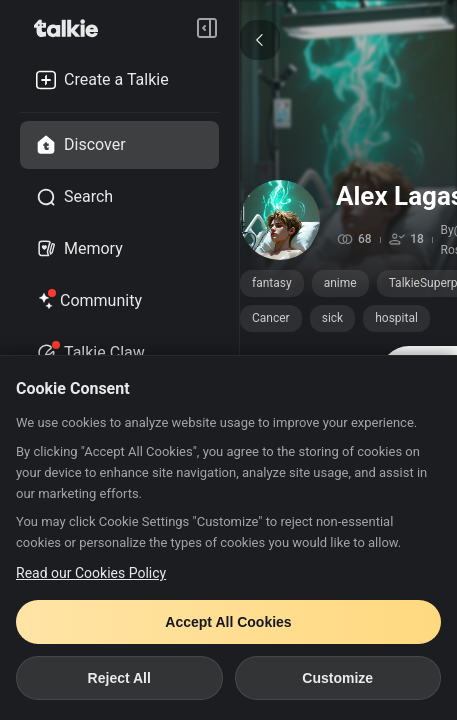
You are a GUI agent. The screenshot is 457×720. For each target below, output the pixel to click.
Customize (337, 678)
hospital (396, 318)
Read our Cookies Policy (91, 573)
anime (340, 283)
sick (332, 318)
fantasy (272, 283)
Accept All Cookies (228, 622)
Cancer (271, 318)
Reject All (119, 678)
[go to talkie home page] (72, 28)
